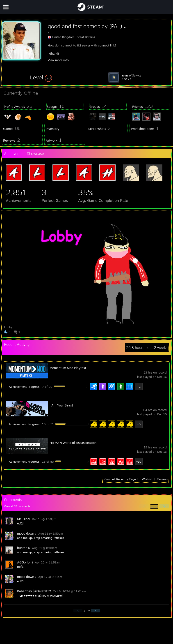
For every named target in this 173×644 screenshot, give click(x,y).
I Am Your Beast (61, 405)
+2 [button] (139, 387)
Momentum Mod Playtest (68, 368)
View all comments (17, 506)
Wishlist (147, 479)
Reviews (162, 479)
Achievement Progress (24, 387)
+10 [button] (139, 462)
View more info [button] (58, 60)
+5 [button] (139, 424)
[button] (41, 77)
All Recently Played (125, 479)
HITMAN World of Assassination (73, 443)
